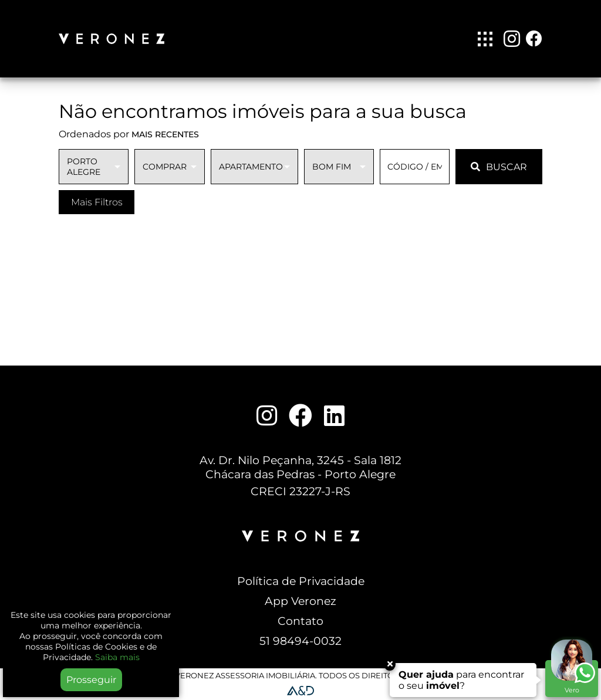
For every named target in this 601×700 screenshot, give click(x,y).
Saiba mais (117, 657)
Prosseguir (91, 680)
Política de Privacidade (301, 581)
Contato (300, 621)
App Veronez (300, 601)
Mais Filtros (97, 202)
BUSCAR (499, 167)
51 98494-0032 (300, 641)
